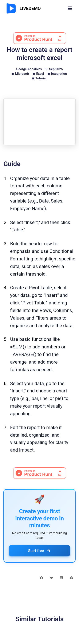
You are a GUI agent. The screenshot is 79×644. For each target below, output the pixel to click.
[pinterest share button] (72, 578)
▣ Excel (38, 74)
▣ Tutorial (39, 78)
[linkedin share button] (61, 578)
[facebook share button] (41, 578)
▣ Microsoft (20, 74)
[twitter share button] (52, 578)
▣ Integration (57, 74)
